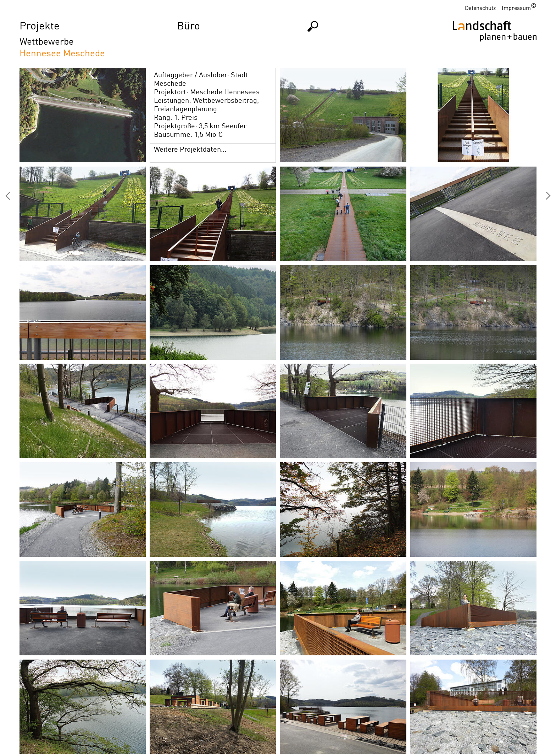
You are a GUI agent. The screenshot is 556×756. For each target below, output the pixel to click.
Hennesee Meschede (62, 53)
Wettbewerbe (47, 41)
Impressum (516, 8)
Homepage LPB (495, 42)
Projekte (40, 25)
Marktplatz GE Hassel (8, 196)
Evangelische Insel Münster (548, 196)
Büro (188, 25)
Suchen (313, 26)
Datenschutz (480, 8)
